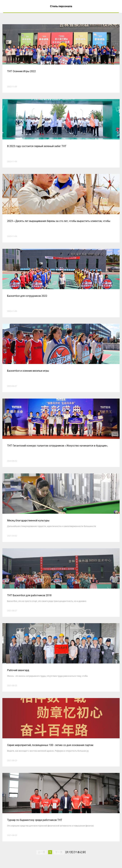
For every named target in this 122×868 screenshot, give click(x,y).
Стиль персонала (61, 6)
